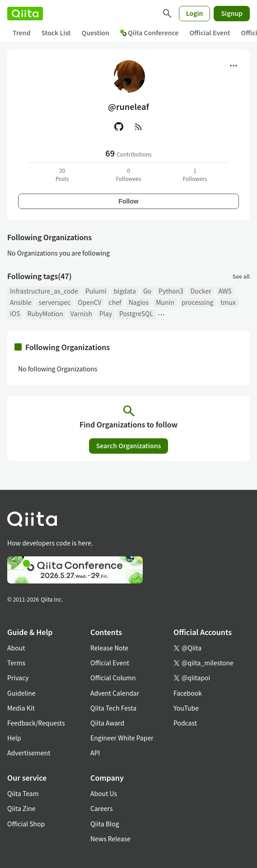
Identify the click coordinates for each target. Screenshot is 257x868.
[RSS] (139, 127)
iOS (15, 313)
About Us (104, 793)
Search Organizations (129, 446)
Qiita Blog (105, 824)
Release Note (109, 648)
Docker (201, 291)
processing (197, 302)
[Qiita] (25, 14)
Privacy (18, 678)
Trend (21, 33)
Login (195, 13)
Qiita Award (107, 723)
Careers (101, 808)
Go (147, 291)
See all (241, 276)
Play (106, 313)
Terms (16, 663)
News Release (110, 839)
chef (115, 302)
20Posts (62, 174)
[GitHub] (119, 127)
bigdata (125, 291)
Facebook (188, 693)
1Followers (195, 174)
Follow (128, 201)
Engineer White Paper (122, 738)
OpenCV (89, 302)
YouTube (186, 708)
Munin (165, 302)
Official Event (210, 33)
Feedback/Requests (36, 723)
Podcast (185, 723)
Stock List (56, 33)
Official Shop (26, 824)
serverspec (55, 302)
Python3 (171, 291)
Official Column (113, 678)
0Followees (128, 174)
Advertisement (29, 753)
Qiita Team (23, 793)
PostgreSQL (136, 313)
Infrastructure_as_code (44, 291)
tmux (228, 302)
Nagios (138, 302)
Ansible (21, 302)
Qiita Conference (150, 33)
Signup (232, 13)
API (95, 753)
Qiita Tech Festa (113, 708)
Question (96, 33)
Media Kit (21, 708)
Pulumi (96, 291)
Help (14, 738)
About (16, 648)
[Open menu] (234, 66)
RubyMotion (45, 313)
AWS (225, 291)
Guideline (21, 693)
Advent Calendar (115, 693)
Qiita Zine (21, 808)
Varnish (81, 313)
